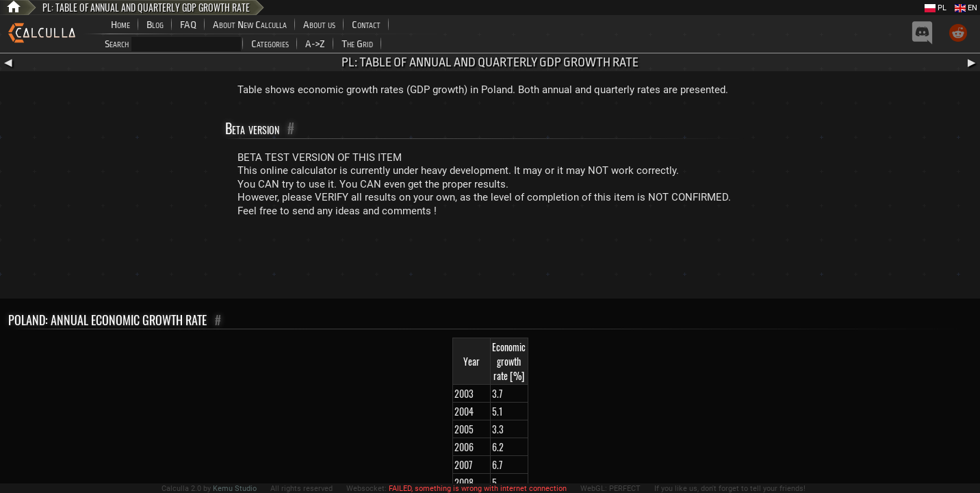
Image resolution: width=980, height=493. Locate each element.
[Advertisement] (490, 261)
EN (966, 8)
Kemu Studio (235, 489)
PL (936, 8)
